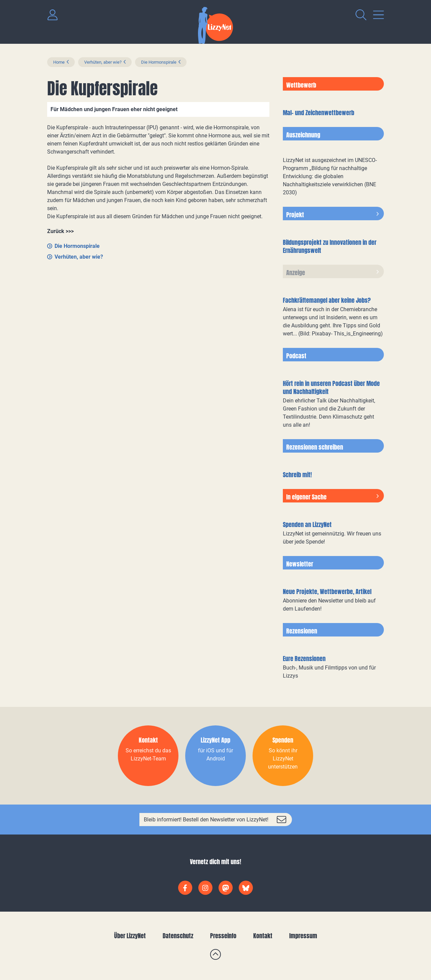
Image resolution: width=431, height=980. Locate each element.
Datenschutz (178, 936)
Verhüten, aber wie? (103, 62)
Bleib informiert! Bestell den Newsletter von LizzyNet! (206, 820)
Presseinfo (223, 936)
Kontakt (263, 936)
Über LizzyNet (130, 936)
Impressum (303, 936)
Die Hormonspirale (159, 62)
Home (59, 62)
